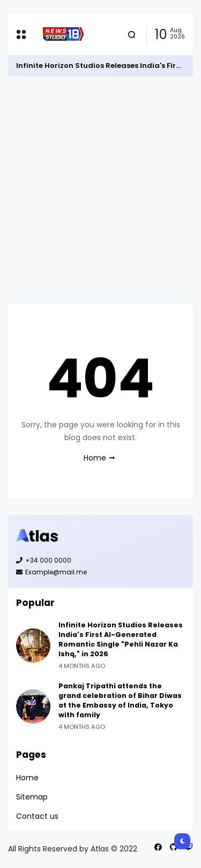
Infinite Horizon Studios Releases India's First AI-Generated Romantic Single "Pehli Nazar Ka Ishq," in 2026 (121, 639)
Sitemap (32, 797)
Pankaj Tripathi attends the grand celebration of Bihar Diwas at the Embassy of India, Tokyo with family (120, 700)
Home (95, 458)
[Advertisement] (100, 190)
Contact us (37, 816)
